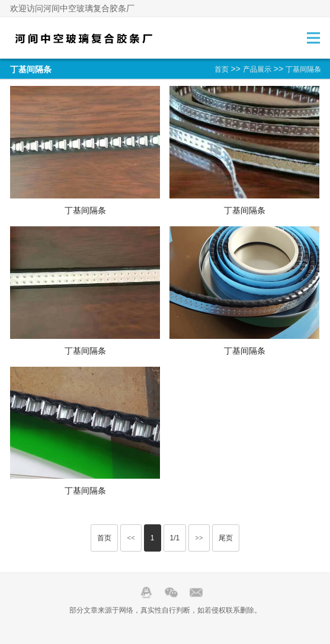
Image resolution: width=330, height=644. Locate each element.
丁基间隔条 (303, 69)
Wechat (171, 592)
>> (199, 538)
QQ (146, 592)
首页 (222, 69)
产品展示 (257, 69)
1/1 (175, 538)
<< (131, 538)
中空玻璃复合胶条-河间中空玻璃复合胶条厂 (84, 38)
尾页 (226, 538)
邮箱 (196, 592)
